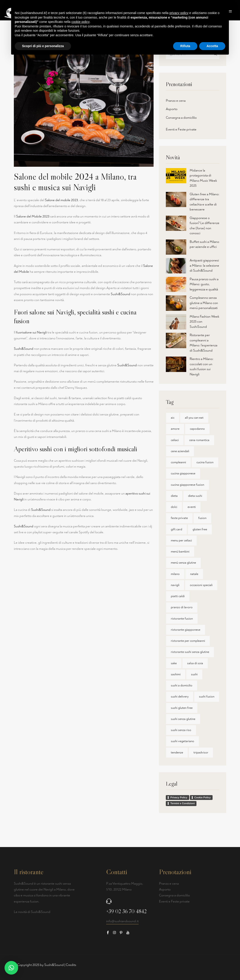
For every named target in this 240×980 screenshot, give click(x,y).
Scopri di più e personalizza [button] (43, 46)
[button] (11, 968)
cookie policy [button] (81, 22)
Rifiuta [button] (185, 46)
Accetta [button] (212, 46)
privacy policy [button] (179, 13)
